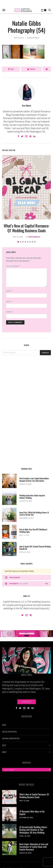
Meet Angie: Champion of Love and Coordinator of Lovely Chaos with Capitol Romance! (34, 847)
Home (4, 725)
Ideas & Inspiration (9, 732)
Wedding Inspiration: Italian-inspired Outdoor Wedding (32, 497)
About (4, 752)
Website (9, 312)
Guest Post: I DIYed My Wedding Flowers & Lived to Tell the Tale (34, 514)
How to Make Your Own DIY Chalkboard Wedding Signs (33, 531)
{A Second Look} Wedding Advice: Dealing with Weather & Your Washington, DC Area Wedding (33, 830)
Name (8, 291)
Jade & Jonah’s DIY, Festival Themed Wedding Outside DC (35, 548)
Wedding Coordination (11, 738)
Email (8, 301)
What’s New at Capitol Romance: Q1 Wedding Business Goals (26, 228)
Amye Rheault (34, 237)
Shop (4, 745)
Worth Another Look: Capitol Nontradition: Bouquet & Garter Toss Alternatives (34, 480)
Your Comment (13, 266)
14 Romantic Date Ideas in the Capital (32, 813)
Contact (27, 702)
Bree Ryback (26, 105)
